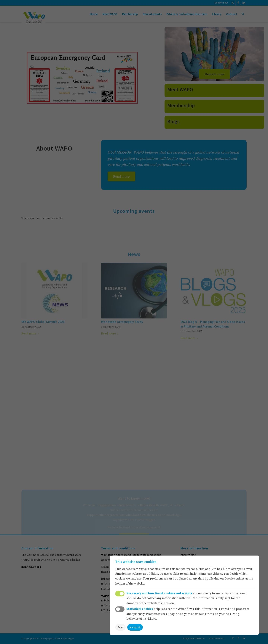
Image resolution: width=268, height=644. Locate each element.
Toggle (120, 594)
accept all (135, 627)
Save (120, 627)
